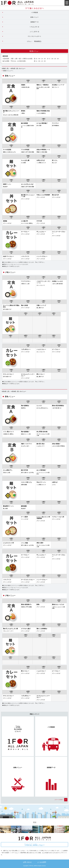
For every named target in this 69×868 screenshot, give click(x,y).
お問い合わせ (27, 862)
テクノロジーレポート (34, 36)
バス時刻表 (35, 12)
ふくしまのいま (35, 32)
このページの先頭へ (61, 800)
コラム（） (34, 41)
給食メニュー (34, 17)
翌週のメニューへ (8, 71)
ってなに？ (34, 845)
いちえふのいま (35, 27)
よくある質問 (42, 862)
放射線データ (34, 22)
